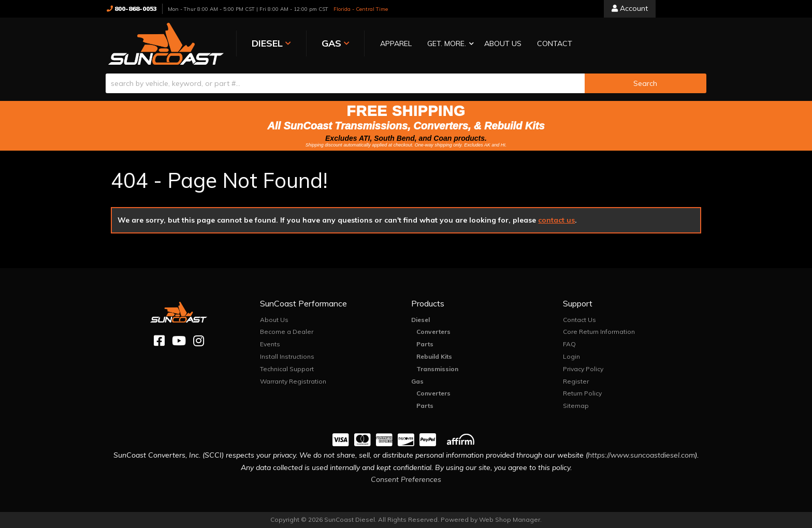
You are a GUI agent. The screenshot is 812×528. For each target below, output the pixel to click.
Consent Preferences (406, 479)
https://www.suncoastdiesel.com (641, 455)
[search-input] (345, 83)
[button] (444, 44)
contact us (556, 219)
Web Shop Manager (510, 519)
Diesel (421, 320)
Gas (417, 381)
